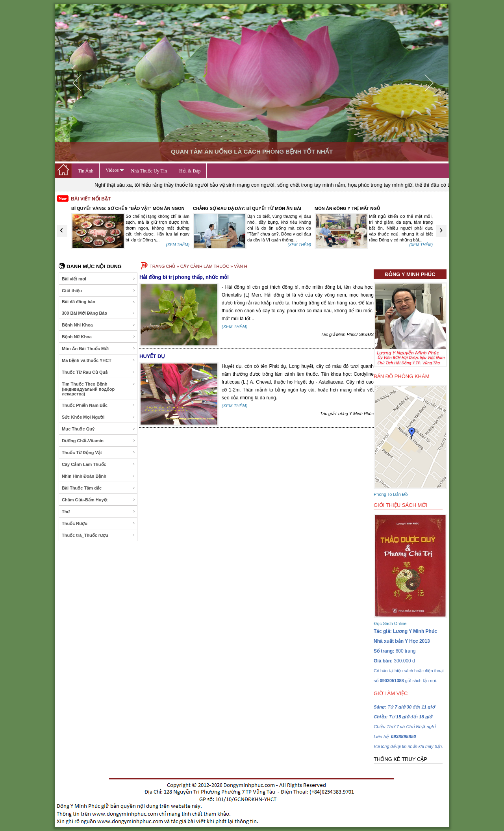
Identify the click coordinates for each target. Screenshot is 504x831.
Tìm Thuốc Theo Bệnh (99, 389)
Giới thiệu (99, 291)
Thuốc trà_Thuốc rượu (99, 535)
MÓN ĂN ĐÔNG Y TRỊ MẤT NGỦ (347, 208)
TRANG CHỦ (162, 266)
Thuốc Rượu (99, 523)
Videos (115, 170)
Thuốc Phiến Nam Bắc (99, 405)
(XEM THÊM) (178, 245)
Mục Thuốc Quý (99, 429)
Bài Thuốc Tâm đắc (99, 488)
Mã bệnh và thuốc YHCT (99, 360)
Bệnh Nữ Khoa (99, 337)
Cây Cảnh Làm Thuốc (99, 464)
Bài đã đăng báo (99, 302)
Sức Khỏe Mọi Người (99, 417)
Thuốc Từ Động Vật (99, 453)
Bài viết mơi (99, 279)
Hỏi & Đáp (190, 171)
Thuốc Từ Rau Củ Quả (99, 372)
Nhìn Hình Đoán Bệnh (99, 476)
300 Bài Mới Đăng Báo (99, 313)
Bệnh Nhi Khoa (99, 325)
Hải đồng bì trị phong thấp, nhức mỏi (184, 277)
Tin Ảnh (86, 171)
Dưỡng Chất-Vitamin (99, 441)
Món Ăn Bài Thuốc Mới (99, 349)
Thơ (99, 512)
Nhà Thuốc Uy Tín (149, 171)
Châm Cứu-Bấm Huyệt (99, 500)
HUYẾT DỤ (152, 356)
